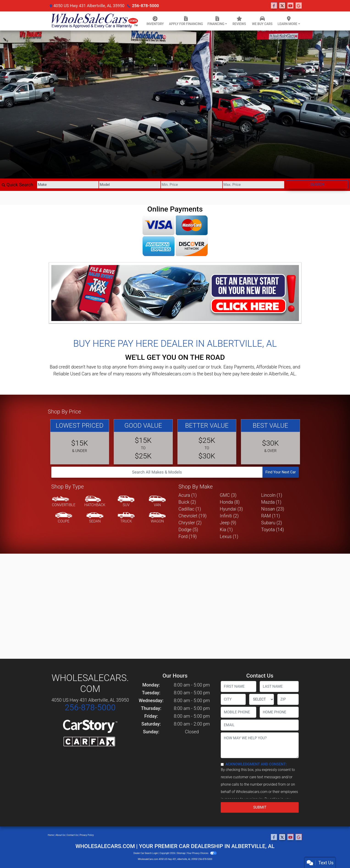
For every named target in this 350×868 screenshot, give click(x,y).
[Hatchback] (95, 502)
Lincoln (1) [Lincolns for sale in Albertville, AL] (272, 495)
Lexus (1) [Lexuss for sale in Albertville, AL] (229, 536)
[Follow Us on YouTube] (290, 6)
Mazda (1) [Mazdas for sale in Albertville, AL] (271, 502)
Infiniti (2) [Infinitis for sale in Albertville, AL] (229, 516)
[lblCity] (233, 699)
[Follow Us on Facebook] (274, 6)
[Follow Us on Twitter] (282, 6)
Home (51, 835)
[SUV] (126, 502)
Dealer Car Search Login (146, 853)
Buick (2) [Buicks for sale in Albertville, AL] (187, 502)
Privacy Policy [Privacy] (87, 835)
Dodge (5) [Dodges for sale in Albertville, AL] (188, 530)
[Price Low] (192, 185)
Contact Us (72, 835)
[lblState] (262, 699)
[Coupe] (64, 518)
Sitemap (181, 853)
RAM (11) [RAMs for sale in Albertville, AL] (270, 516)
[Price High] (254, 185)
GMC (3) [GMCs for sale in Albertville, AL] (228, 495)
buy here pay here (232, 374)
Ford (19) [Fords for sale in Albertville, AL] (188, 536)
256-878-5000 (145, 6)
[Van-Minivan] (157, 502)
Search (317, 184)
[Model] (130, 185)
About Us (60, 835)
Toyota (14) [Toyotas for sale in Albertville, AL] (273, 530)
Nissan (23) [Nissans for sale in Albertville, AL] (273, 509)
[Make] (68, 185)
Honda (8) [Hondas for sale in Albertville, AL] (230, 502)
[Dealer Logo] (94, 21)
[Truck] (126, 518)
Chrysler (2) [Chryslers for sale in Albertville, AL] (190, 523)
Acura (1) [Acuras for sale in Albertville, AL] (188, 495)
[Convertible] (64, 502)
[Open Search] (157, 472)
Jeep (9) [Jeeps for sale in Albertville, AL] (228, 523)
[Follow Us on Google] (299, 6)
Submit (260, 807)
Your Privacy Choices (202, 853)
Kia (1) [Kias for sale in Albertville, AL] (226, 530)
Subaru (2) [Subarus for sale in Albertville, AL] (271, 523)
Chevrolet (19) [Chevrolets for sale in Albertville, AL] (193, 516)
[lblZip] (288, 699)
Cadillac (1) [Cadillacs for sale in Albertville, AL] (190, 509)
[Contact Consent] (222, 764)
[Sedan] (95, 518)
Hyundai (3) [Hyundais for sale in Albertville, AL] (231, 509)
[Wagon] (157, 518)
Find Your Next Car (281, 472)
